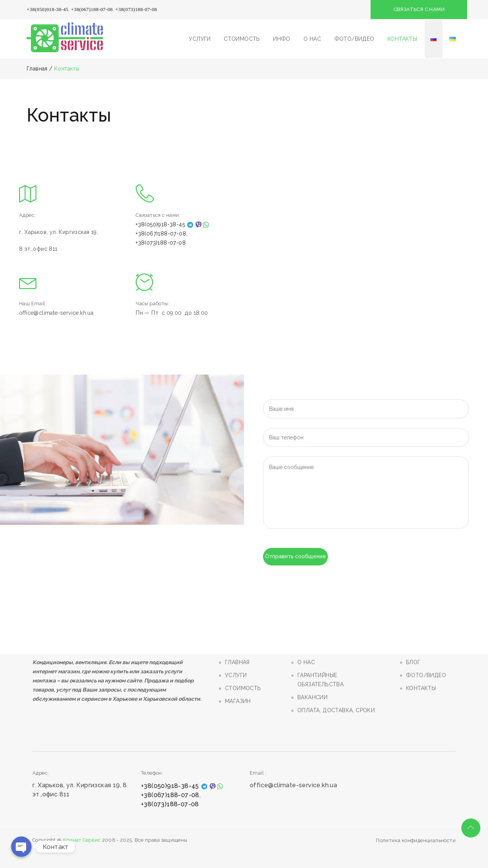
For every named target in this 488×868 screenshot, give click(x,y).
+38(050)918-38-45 (47, 9)
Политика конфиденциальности (416, 840)
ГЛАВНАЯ (237, 662)
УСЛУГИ (200, 39)
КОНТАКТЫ (402, 39)
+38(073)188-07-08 (136, 9)
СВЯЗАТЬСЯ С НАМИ (419, 9)
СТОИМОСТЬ (242, 39)
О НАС (312, 39)
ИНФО (282, 39)
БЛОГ (413, 662)
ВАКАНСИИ (312, 697)
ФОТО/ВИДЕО (354, 39)
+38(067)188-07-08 (92, 9)
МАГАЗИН (238, 701)
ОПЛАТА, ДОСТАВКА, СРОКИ (336, 710)
